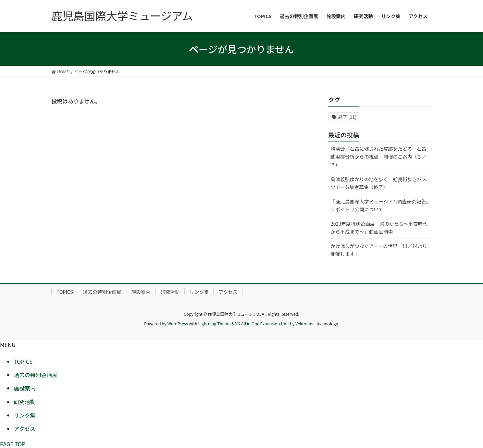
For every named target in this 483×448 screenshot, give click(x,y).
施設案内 (141, 292)
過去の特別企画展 (102, 292)
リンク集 (199, 292)
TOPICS (65, 292)
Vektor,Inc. (305, 323)
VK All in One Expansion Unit (262, 323)
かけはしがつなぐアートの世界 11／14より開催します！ (379, 250)
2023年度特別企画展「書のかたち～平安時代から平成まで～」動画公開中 (379, 228)
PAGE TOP (13, 444)
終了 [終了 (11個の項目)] (347, 117)
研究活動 (170, 292)
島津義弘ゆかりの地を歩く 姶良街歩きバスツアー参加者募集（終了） (379, 183)
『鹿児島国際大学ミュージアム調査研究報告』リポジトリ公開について (380, 205)
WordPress (178, 323)
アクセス (228, 292)
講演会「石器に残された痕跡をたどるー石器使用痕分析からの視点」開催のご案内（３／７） (379, 157)
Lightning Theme (214, 323)
